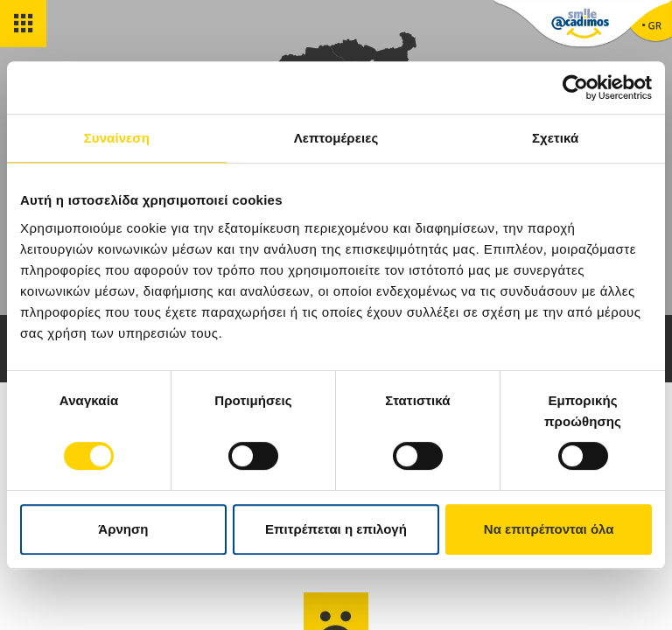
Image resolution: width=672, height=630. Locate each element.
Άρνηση (123, 529)
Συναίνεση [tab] (117, 138)
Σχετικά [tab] (555, 138)
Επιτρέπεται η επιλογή (336, 529)
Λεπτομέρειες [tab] (336, 138)
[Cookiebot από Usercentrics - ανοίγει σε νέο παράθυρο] (575, 87)
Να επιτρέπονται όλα (549, 529)
